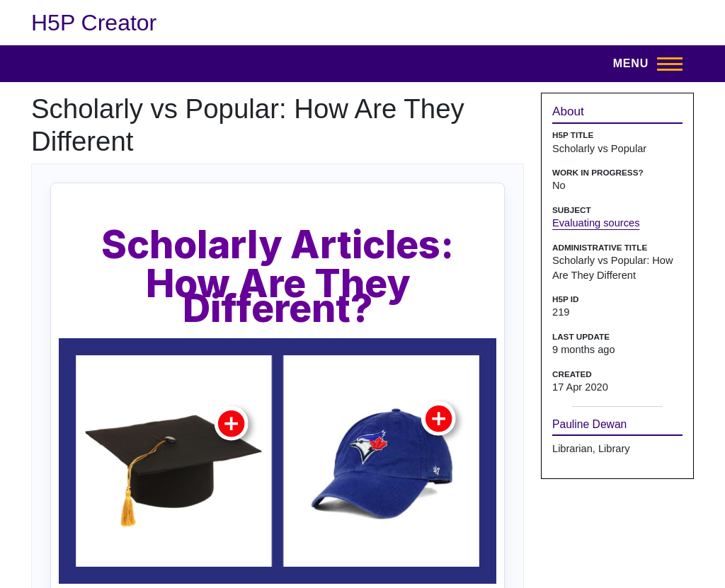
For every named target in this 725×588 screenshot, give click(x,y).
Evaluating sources (596, 223)
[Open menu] (644, 64)
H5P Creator (94, 23)
